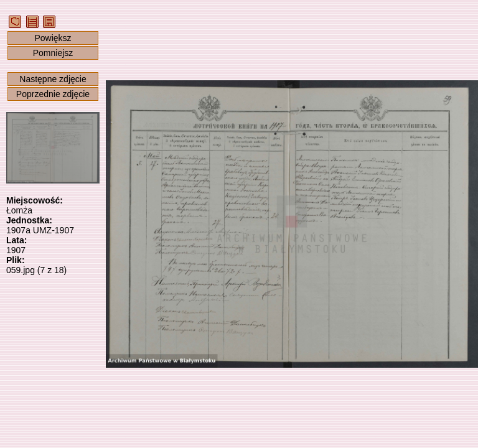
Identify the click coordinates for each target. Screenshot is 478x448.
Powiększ (53, 38)
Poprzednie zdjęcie (53, 94)
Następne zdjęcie (53, 79)
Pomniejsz (53, 53)
